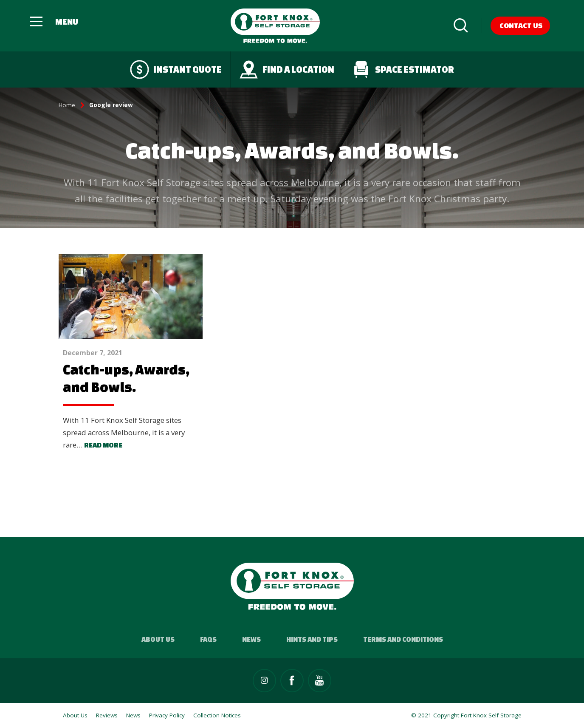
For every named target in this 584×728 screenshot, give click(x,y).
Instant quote (176, 69)
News (251, 639)
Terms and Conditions (403, 639)
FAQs (208, 639)
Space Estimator (403, 69)
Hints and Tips (312, 639)
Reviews (107, 715)
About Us (158, 639)
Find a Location (287, 69)
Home (67, 105)
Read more (103, 445)
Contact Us (521, 25)
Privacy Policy (167, 715)
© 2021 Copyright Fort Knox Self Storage (466, 715)
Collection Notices (217, 715)
